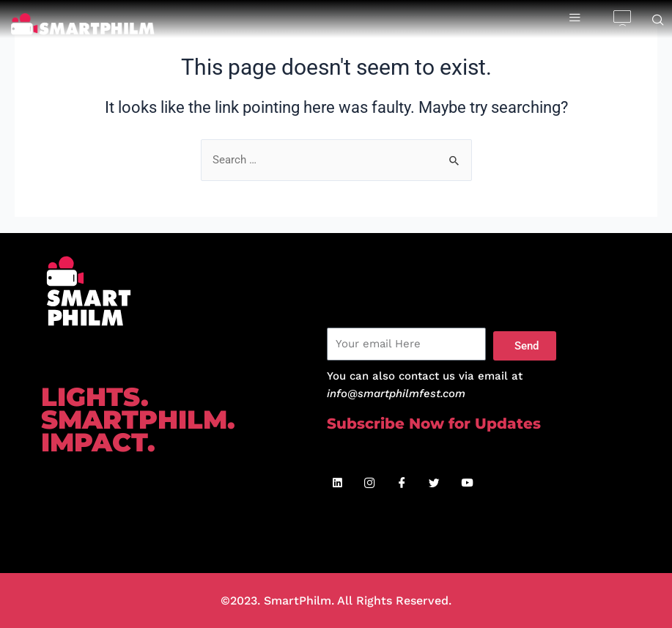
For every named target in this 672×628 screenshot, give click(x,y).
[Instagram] (370, 484)
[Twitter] (435, 484)
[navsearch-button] (658, 21)
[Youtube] (467, 484)
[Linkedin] (338, 484)
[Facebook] (402, 484)
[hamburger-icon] (575, 18)
